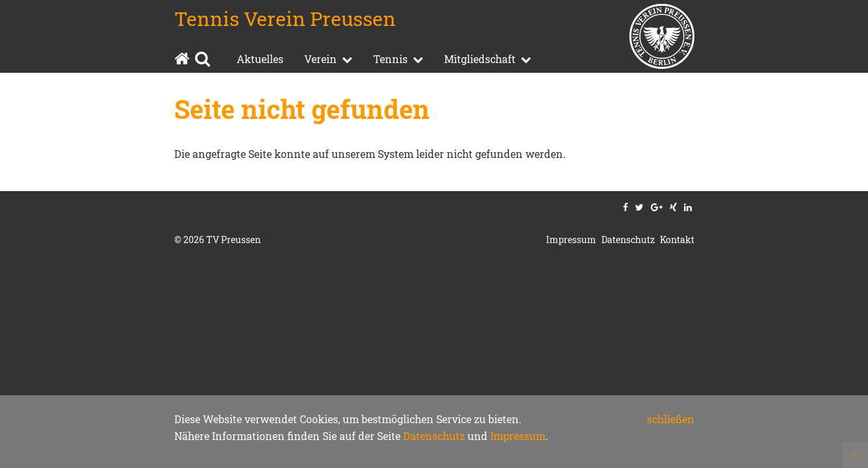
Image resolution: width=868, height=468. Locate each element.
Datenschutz (434, 436)
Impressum (518, 436)
